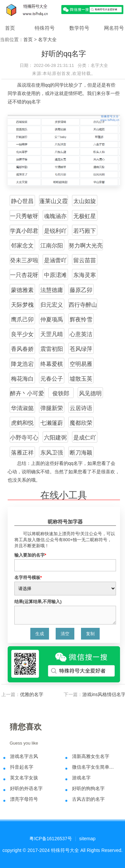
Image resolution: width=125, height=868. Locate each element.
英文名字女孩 (24, 778)
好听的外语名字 (26, 788)
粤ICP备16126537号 (51, 839)
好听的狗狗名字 (88, 788)
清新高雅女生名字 (91, 756)
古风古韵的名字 (88, 799)
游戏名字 (81, 778)
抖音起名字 (22, 767)
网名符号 (114, 28)
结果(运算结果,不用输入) (38, 602)
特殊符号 (45, 28)
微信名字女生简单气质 (95, 767)
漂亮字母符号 (24, 799)
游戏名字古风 (24, 756)
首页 (10, 28)
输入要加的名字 (30, 555)
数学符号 (79, 28)
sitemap (87, 839)
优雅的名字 (32, 694)
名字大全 (47, 39)
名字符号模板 (28, 577)
